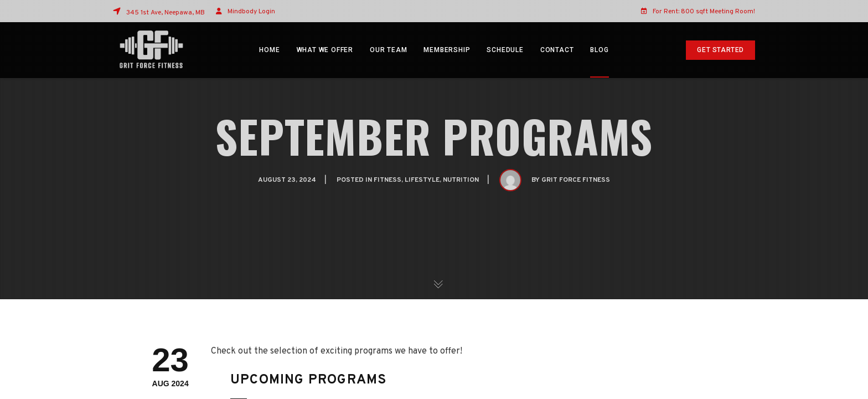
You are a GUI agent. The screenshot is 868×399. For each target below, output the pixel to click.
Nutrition (461, 180)
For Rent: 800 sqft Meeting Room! (698, 11)
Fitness (387, 180)
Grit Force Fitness (576, 180)
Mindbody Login (251, 12)
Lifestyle (422, 180)
